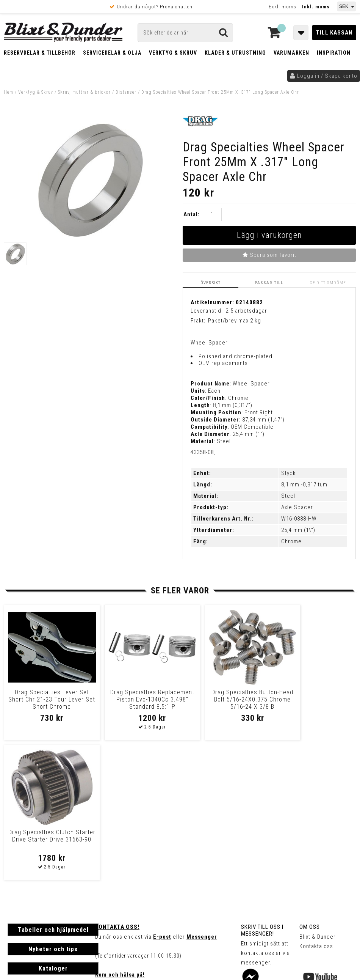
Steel (288, 496)
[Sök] (185, 33)
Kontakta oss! (117, 787)
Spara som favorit (269, 255)
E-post (162, 797)
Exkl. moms (283, 7)
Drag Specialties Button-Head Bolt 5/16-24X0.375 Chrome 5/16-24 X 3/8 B (225, 699)
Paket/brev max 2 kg (235, 321)
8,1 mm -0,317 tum (304, 484)
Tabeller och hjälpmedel (53, 790)
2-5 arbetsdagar (246, 311)
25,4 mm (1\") (298, 530)
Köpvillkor (21, 882)
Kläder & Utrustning (235, 53)
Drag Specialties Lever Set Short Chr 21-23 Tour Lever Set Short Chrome (46, 699)
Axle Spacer (297, 507)
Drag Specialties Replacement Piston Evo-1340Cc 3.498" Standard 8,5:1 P (135, 703)
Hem (9, 92)
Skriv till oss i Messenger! (262, 791)
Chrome (291, 541)
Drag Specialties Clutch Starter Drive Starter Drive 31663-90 (314, 699)
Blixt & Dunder (318, 797)
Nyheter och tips (53, 809)
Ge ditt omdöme (328, 283)
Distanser (126, 92)
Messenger (202, 797)
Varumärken (291, 53)
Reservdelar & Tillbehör (40, 53)
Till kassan (334, 33)
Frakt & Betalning (30, 875)
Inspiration (334, 53)
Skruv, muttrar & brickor (84, 92)
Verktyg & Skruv (173, 53)
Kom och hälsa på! (120, 835)
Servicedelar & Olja (112, 53)
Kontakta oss (316, 807)
